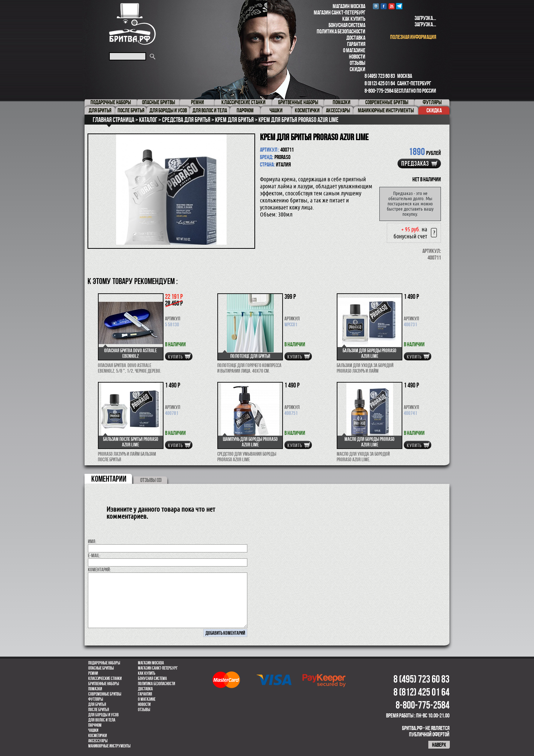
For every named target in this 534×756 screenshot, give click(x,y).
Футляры (96, 699)
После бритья (99, 710)
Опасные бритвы (101, 668)
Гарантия (356, 44)
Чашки (93, 730)
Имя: (92, 541)
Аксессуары (98, 741)
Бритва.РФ (132, 24)
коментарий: (99, 570)
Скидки (357, 69)
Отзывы (357, 63)
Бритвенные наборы (104, 684)
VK (376, 6)
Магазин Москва (349, 6)
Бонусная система (347, 25)
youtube (391, 6)
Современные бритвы (105, 694)
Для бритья (97, 704)
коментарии (109, 479)
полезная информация (413, 37)
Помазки (95, 689)
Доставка (356, 38)
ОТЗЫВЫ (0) (151, 480)
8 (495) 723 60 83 (380, 76)
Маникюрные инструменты (109, 746)
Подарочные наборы (104, 663)
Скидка (434, 110)
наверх (439, 745)
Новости (357, 57)
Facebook (384, 6)
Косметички (98, 736)
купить (175, 357)
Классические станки (105, 679)
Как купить (354, 19)
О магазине (354, 50)
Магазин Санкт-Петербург (339, 12)
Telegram (399, 6)
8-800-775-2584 (379, 91)
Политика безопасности (341, 31)
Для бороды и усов (103, 715)
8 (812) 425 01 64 (380, 83)
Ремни (93, 673)
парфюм (95, 725)
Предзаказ (415, 164)
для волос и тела (102, 720)
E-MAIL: (94, 555)
